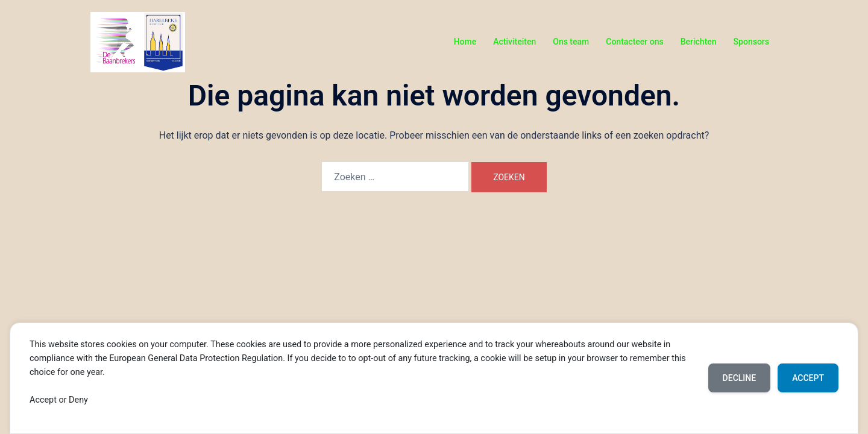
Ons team (571, 42)
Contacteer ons (634, 42)
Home (465, 42)
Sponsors (751, 42)
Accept (808, 378)
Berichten (699, 42)
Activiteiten (514, 42)
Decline (740, 378)
